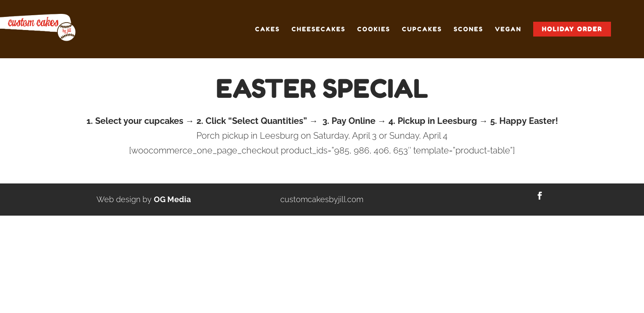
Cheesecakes (319, 29)
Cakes (267, 29)
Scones (468, 29)
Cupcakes (422, 29)
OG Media (172, 199)
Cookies (374, 29)
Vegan (508, 29)
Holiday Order (572, 29)
